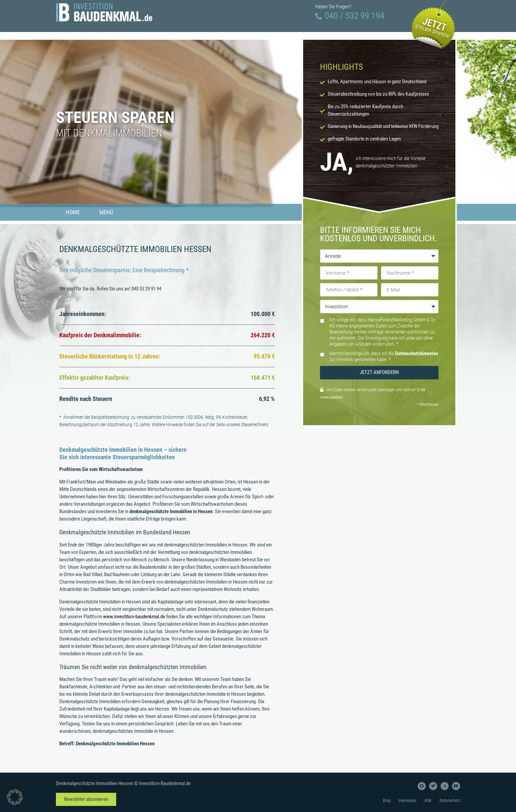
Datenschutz (450, 801)
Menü (108, 209)
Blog (387, 801)
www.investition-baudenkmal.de (134, 617)
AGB (428, 801)
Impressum (407, 801)
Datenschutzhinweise (416, 353)
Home (73, 209)
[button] (15, 797)
